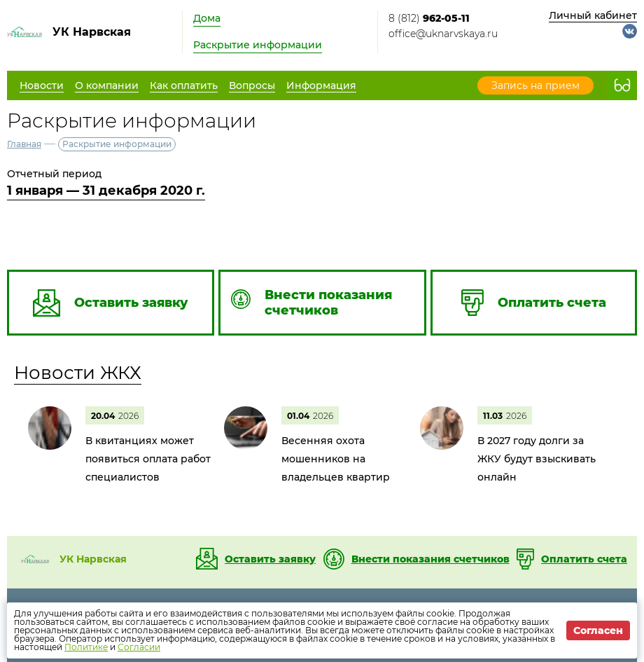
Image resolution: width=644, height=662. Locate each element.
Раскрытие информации (258, 45)
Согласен (598, 630)
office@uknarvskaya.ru (443, 34)
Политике (86, 647)
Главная (24, 144)
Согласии (139, 647)
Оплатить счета (584, 559)
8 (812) (429, 18)
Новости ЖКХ (78, 373)
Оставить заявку (270, 559)
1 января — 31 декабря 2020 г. (106, 191)
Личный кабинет (593, 15)
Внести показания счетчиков (430, 559)
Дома (207, 18)
